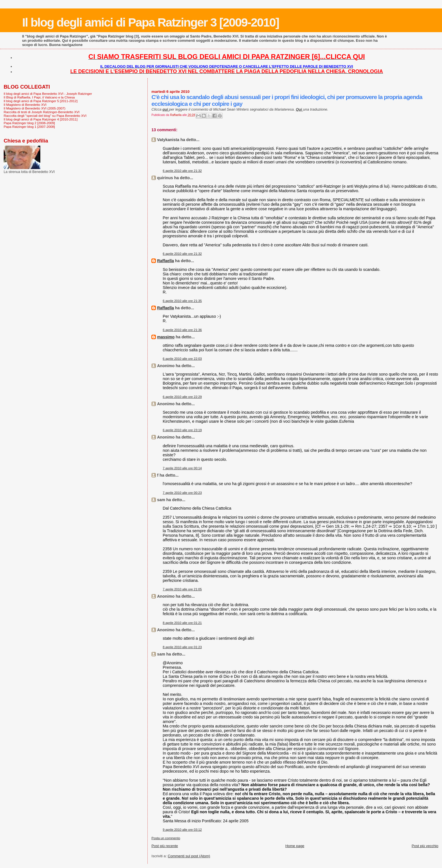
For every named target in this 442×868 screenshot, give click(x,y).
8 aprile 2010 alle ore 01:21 (182, 623)
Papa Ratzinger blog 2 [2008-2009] (29, 123)
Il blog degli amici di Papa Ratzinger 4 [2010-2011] (41, 119)
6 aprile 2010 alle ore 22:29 (182, 397)
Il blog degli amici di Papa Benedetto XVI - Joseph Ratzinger (48, 94)
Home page (295, 846)
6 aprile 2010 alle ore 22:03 (182, 359)
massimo (166, 337)
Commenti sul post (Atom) (189, 856)
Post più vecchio (425, 846)
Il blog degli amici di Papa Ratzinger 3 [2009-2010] (150, 22)
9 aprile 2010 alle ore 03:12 (182, 830)
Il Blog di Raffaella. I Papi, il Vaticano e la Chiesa (39, 97)
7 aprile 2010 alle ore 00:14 (182, 468)
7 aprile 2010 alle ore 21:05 (182, 589)
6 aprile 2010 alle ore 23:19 (182, 430)
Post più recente (165, 846)
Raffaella (165, 261)
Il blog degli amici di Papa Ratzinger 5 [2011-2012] (41, 101)
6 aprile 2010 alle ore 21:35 (182, 301)
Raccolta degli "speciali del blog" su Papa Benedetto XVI (45, 116)
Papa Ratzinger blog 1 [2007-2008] (29, 127)
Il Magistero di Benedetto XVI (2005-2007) (35, 108)
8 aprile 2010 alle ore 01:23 (182, 647)
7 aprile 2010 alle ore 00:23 (182, 493)
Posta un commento (166, 838)
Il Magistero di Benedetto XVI (25, 105)
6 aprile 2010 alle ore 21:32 (182, 171)
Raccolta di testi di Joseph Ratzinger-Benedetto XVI (42, 112)
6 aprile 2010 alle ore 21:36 (182, 330)
